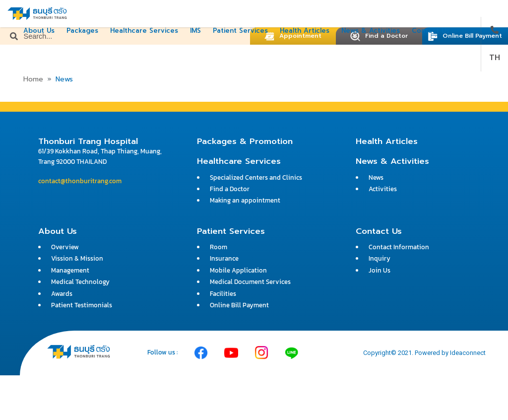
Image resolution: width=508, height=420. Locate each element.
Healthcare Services (144, 31)
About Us (39, 31)
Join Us (380, 270)
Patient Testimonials (82, 305)
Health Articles (305, 31)
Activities (383, 189)
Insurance (224, 258)
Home (33, 79)
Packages (82, 31)
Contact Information (399, 247)
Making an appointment (245, 200)
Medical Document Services (250, 282)
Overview (65, 247)
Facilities (223, 294)
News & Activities (371, 31)
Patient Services (240, 31)
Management (70, 270)
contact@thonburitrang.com (80, 181)
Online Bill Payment (465, 36)
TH (495, 58)
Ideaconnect (468, 353)
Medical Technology (80, 282)
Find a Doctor (230, 189)
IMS (195, 31)
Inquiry (380, 258)
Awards (62, 294)
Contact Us (431, 31)
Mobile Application (238, 270)
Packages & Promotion (245, 141)
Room (219, 247)
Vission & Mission (77, 258)
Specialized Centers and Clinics (256, 177)
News (376, 177)
